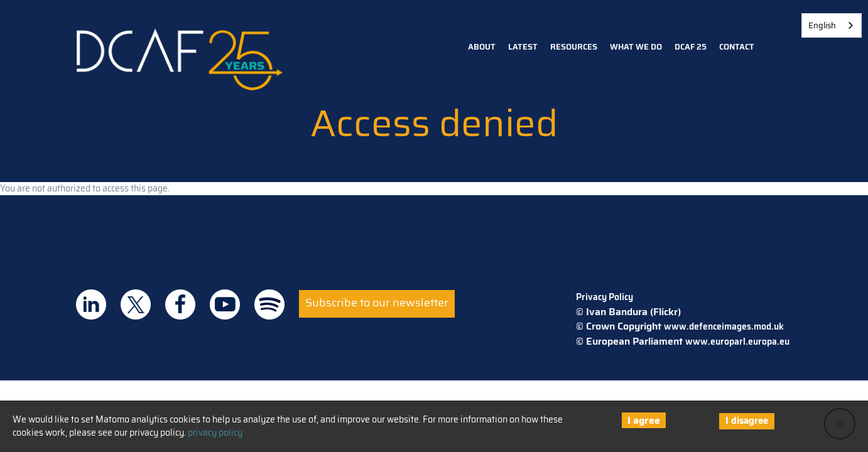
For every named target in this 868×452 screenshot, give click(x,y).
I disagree (747, 421)
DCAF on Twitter (136, 304)
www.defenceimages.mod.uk (724, 326)
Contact (737, 47)
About (482, 47)
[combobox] (832, 25)
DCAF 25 (691, 47)
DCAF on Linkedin (91, 304)
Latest (523, 47)
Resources (574, 47)
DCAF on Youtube (225, 304)
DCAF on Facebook (180, 304)
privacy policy (215, 433)
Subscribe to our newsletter (377, 303)
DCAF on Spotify (269, 304)
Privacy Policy (605, 297)
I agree (644, 420)
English (822, 25)
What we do (636, 47)
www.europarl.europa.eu (737, 342)
